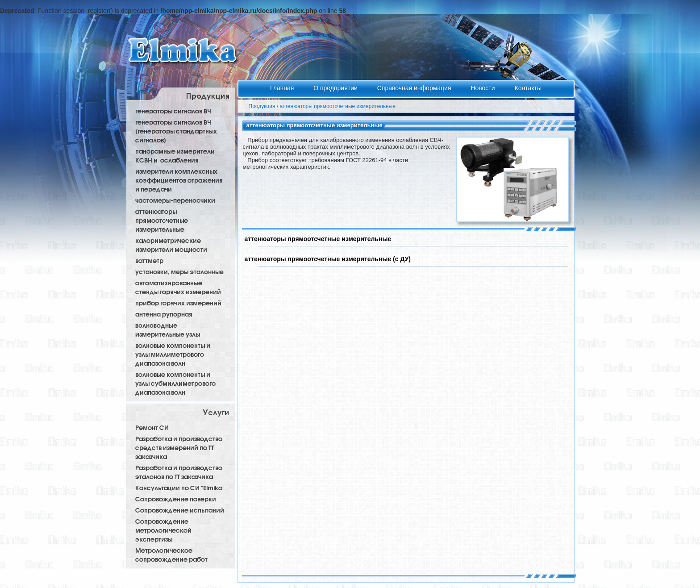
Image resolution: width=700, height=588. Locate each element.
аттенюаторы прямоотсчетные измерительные (338, 106)
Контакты (528, 88)
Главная (283, 88)
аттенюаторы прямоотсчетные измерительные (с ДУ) (328, 259)
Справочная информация (415, 88)
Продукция (262, 106)
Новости (483, 88)
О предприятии (336, 88)
